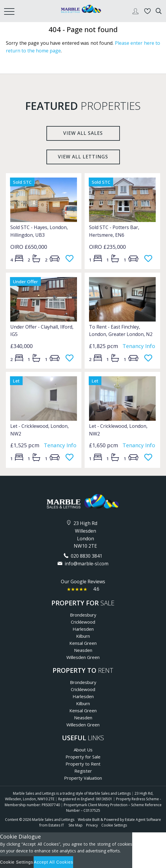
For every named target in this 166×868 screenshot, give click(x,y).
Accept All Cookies (53, 862)
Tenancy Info (139, 346)
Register (83, 771)
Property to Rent (83, 764)
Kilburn (83, 636)
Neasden (83, 650)
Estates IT (56, 825)
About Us (83, 750)
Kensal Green (83, 643)
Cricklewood (83, 622)
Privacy (92, 825)
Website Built (89, 820)
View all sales (83, 133)
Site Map (76, 825)
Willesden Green (83, 657)
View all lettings (83, 157)
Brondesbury (83, 615)
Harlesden (83, 629)
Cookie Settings (114, 825)
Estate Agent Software (143, 820)
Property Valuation (83, 778)
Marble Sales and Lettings (53, 820)
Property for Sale (83, 757)
